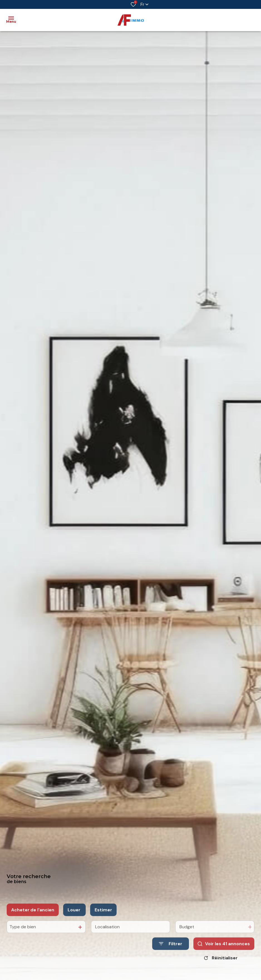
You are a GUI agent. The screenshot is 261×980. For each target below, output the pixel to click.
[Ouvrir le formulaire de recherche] (171, 950)
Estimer (103, 916)
